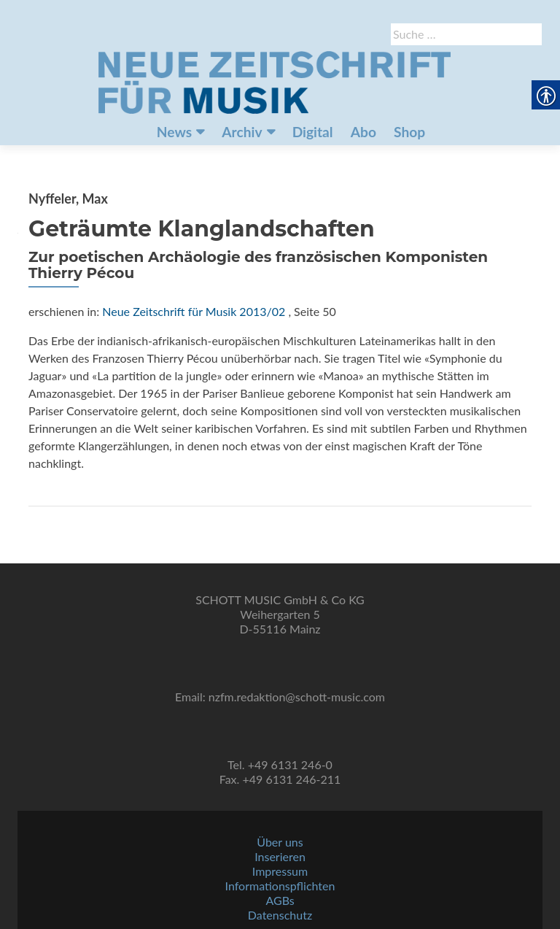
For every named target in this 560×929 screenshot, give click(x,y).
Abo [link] (363, 132)
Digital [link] (313, 132)
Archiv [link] (242, 132)
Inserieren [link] (280, 856)
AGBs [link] (280, 900)
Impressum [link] (280, 871)
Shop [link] (409, 132)
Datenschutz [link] (280, 915)
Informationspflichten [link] (280, 886)
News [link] (174, 132)
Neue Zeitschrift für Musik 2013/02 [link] (194, 311)
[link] (274, 81)
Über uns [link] (280, 842)
